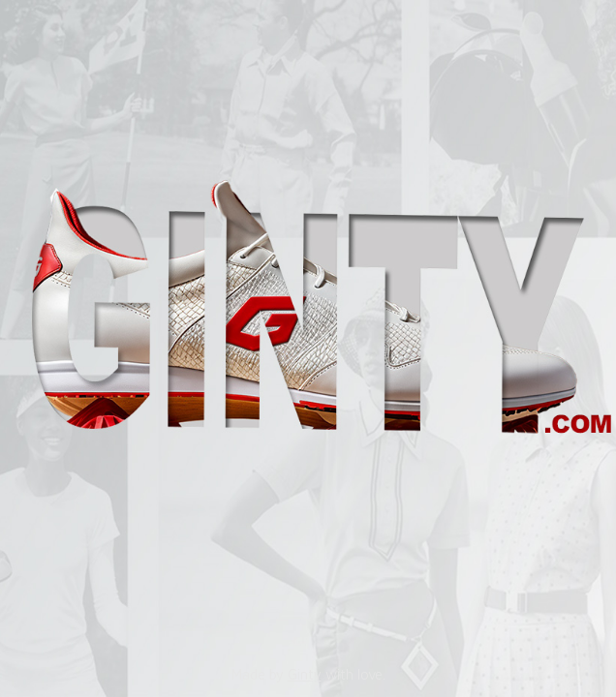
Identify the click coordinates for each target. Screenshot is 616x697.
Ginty (305, 674)
